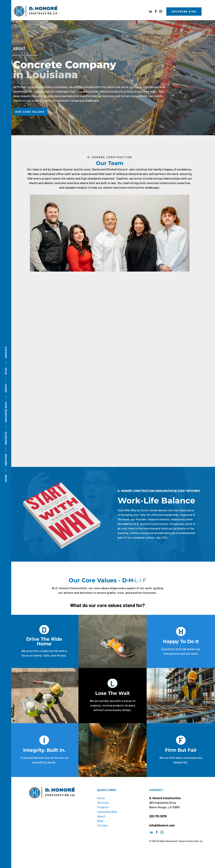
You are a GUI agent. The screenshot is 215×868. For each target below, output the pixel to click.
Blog (100, 821)
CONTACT (6, 352)
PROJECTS (6, 438)
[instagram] (161, 12)
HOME (6, 479)
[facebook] (156, 12)
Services (103, 803)
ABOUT (6, 388)
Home (101, 798)
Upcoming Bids (107, 812)
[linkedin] (150, 12)
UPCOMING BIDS (6, 412)
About (101, 816)
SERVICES (6, 460)
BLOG (6, 371)
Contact (103, 825)
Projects (103, 807)
